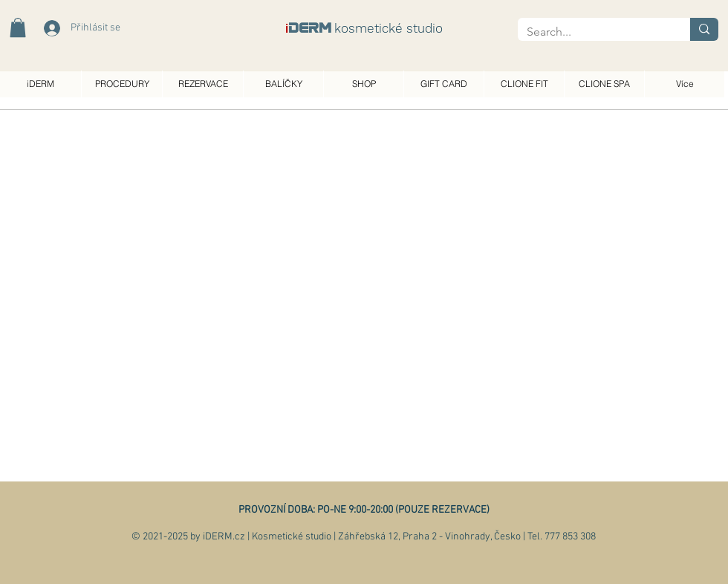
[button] (18, 27)
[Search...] (593, 32)
